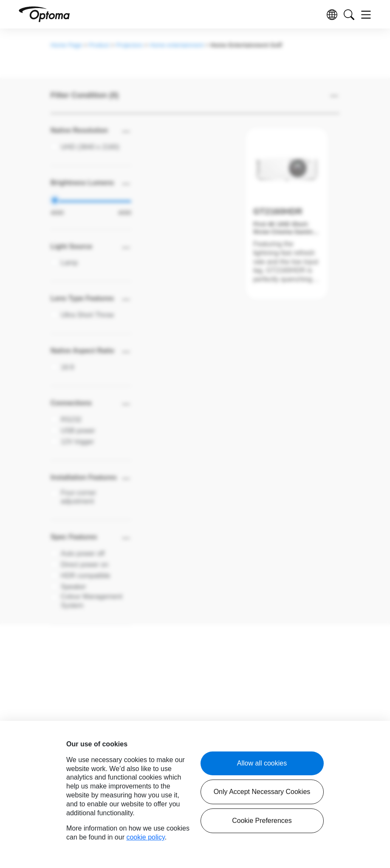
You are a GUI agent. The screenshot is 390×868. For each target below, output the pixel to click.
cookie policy (145, 837)
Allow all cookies (262, 763)
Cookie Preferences (262, 821)
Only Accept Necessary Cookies (262, 792)
